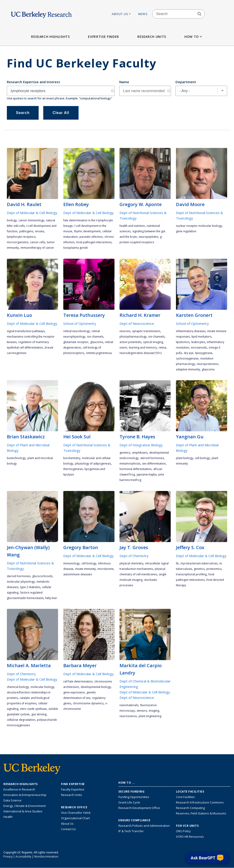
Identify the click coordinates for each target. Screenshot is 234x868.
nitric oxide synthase (33, 709)
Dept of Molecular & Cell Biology (32, 213)
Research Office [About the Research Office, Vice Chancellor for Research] (74, 807)
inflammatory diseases (191, 331)
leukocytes (198, 342)
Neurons (125, 331)
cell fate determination (78, 681)
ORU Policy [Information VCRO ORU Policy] (183, 831)
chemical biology (18, 687)
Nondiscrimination (46, 856)
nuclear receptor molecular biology (199, 226)
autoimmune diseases (78, 574)
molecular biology (42, 687)
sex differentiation (154, 464)
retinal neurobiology (77, 331)
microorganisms (17, 242)
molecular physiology (21, 582)
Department (186, 82)
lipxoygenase (204, 353)
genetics (125, 453)
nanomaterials (129, 705)
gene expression (74, 692)
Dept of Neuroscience (137, 323)
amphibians (140, 453)
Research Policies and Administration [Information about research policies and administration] (144, 826)
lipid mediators (201, 337)
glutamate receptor (76, 342)
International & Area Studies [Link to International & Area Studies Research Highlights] (23, 811)
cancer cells (37, 242)
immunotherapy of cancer (37, 248)
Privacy (8, 856)
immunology (71, 563)
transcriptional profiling (191, 574)
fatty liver (51, 598)
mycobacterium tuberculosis (199, 563)
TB (177, 563)
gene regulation (186, 231)
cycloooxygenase (187, 358)
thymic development (87, 231)
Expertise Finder (103, 37)
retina (162, 347)
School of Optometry (80, 323)
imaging (154, 711)
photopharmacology (133, 337)
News (143, 14)
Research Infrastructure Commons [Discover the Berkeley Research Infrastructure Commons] (200, 802)
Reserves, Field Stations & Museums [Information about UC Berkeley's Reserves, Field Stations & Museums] (201, 813)
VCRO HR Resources (190, 837)
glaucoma (97, 342)
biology (12, 220)
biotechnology (16, 458)
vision (123, 347)
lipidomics (183, 342)
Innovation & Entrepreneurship (25, 795)
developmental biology (96, 687)
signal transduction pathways (26, 331)
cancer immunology (31, 220)
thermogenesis (73, 469)
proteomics (214, 569)
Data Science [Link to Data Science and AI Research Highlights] (12, 800)
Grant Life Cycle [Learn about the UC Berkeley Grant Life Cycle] (129, 802)
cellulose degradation (21, 720)
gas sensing (39, 714)
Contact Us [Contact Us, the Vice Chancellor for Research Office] (68, 829)
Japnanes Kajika (147, 474)
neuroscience (128, 716)
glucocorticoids (42, 576)
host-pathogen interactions (94, 242)
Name (124, 82)
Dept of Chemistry (134, 556)
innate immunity (85, 569)
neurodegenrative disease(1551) (141, 353)
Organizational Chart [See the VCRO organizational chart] (75, 818)
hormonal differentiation (136, 469)
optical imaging (153, 342)
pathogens (26, 231)
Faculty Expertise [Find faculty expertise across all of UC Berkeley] (73, 789)
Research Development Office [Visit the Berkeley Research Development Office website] (139, 808)
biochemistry (72, 458)
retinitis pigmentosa (99, 353)
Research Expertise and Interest (33, 82)
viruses (40, 231)
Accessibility (23, 856)
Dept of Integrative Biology (141, 445)
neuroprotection (207, 364)
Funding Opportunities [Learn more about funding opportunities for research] (134, 797)
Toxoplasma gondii (76, 248)
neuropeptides (148, 237)
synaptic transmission (146, 331)
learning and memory (143, 347)
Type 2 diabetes (30, 587)
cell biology (202, 458)
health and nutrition (132, 226)
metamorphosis (130, 464)
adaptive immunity (188, 369)
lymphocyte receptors (21, 237)
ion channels (95, 337)
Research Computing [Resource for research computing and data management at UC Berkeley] (190, 808)
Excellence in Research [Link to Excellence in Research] (19, 789)
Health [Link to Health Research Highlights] (8, 817)
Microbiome (106, 569)
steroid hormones (152, 458)
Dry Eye (189, 353)
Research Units (152, 37)
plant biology (185, 458)
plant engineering (150, 716)
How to (194, 37)
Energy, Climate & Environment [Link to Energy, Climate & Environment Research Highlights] (25, 806)
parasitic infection (91, 237)
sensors (142, 711)
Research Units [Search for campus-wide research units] (72, 795)
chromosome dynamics (88, 703)
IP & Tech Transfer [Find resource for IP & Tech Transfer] (131, 831)
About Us (122, 14)
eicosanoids (199, 347)
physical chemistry (131, 563)
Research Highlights (50, 37)
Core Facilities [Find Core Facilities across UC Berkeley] (185, 797)
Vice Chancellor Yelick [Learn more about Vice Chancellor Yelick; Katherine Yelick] (76, 813)
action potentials (130, 342)
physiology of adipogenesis (93, 464)
